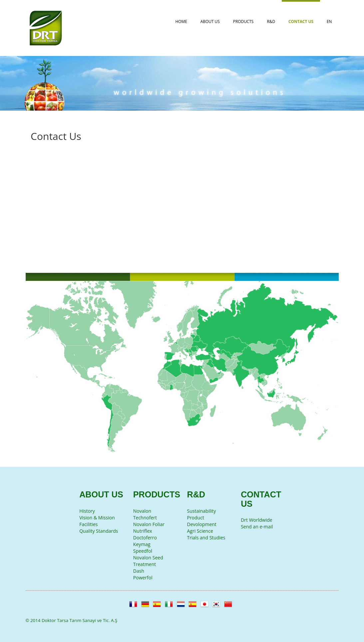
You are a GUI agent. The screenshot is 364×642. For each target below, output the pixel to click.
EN (329, 21)
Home (181, 21)
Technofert (145, 518)
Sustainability (201, 511)
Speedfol (143, 551)
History (87, 511)
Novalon (142, 511)
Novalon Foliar (149, 524)
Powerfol (143, 578)
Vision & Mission (97, 518)
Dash (139, 571)
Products (243, 21)
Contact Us (301, 21)
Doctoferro (145, 538)
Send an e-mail (257, 527)
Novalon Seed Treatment (148, 561)
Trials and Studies (206, 538)
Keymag (142, 544)
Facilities (88, 524)
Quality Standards (99, 531)
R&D (271, 21)
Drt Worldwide (257, 520)
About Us (210, 21)
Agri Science (200, 531)
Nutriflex (143, 531)
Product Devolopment (201, 521)
